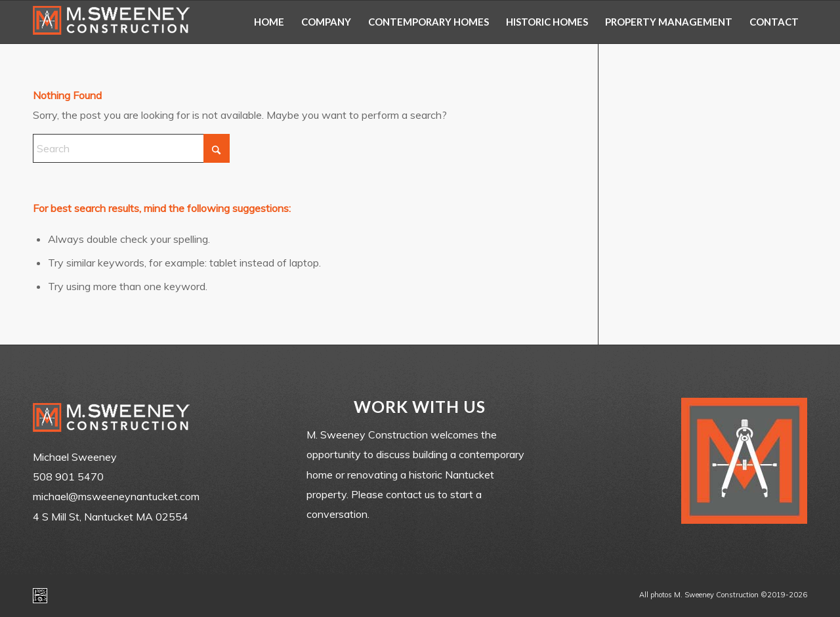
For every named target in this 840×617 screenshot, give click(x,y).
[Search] (131, 148)
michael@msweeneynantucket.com (116, 496)
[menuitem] (269, 22)
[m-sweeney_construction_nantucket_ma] (112, 22)
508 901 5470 (68, 477)
